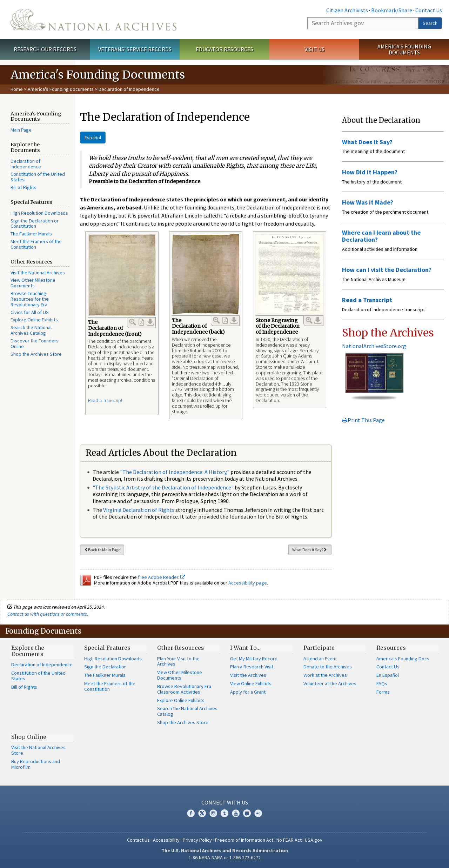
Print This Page (363, 420)
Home (17, 89)
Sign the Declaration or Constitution (35, 223)
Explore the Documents (28, 651)
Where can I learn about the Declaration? (381, 236)
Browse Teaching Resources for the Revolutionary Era (30, 299)
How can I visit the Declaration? (387, 270)
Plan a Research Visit (252, 667)
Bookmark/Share (392, 10)
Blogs (247, 813)
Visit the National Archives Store (38, 750)
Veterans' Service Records (135, 49)
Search (430, 23)
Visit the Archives (248, 675)
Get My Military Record (254, 659)
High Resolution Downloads (39, 213)
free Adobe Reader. (162, 577)
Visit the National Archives (38, 273)
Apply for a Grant (248, 692)
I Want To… (245, 648)
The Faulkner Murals (31, 234)
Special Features (107, 648)
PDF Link (141, 322)
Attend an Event (320, 659)
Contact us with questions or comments (47, 614)
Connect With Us (225, 802)
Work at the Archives (325, 675)
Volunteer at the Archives (330, 683)
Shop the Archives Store (36, 354)
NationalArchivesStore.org (374, 346)
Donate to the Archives (328, 667)
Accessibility (166, 840)
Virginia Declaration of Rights (139, 510)
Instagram (213, 813)
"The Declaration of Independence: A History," (175, 472)
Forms (383, 692)
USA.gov (314, 840)
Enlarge (133, 322)
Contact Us (429, 10)
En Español (388, 675)
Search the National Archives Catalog (31, 330)
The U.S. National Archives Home (93, 20)
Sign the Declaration (105, 667)
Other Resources (181, 648)
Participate (319, 648)
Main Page (21, 130)
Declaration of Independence (26, 164)
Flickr (258, 813)
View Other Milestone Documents (33, 283)
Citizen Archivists (347, 10)
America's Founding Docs (403, 659)
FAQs (382, 683)
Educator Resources (224, 49)
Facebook (191, 813)
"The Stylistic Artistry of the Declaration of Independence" (163, 487)
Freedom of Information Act (244, 840)
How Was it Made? (368, 202)
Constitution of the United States (38, 177)
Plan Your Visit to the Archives (178, 661)
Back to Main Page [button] (102, 550)
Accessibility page (248, 583)
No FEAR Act (289, 840)
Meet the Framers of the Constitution (36, 244)
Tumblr (224, 813)
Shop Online (29, 737)
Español (93, 138)
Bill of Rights (24, 187)
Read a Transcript (105, 400)
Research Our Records (45, 49)
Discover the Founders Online (35, 343)
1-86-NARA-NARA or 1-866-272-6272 (225, 857)
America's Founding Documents (404, 49)
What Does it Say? (310, 550)
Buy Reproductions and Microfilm (36, 764)
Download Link (150, 322)
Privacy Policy (197, 840)
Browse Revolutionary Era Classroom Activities (184, 689)
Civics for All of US (30, 312)
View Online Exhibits (251, 683)
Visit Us (314, 49)
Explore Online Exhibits (34, 320)
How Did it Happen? (370, 172)
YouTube (236, 813)
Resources (391, 648)
